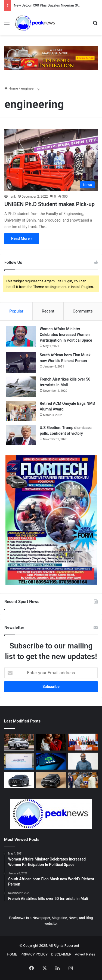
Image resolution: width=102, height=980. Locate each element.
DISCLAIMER (61, 954)
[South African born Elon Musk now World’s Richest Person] (21, 362)
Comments (83, 311)
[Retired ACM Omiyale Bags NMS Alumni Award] (21, 411)
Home (11, 88)
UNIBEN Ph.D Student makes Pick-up (50, 204)
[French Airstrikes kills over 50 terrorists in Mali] (21, 387)
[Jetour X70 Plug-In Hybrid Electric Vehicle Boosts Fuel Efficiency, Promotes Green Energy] (19, 780)
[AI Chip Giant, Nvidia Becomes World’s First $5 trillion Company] (51, 761)
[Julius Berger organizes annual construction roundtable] (19, 761)
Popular (16, 311)
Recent (48, 311)
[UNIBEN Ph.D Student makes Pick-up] (51, 160)
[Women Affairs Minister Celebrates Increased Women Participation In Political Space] (21, 336)
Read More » (22, 238)
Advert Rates (85, 954)
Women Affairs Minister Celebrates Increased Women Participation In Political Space (66, 335)
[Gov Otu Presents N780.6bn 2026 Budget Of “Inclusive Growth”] (83, 780)
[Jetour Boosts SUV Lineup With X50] (51, 780)
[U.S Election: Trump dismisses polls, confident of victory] (21, 435)
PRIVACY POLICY (34, 954)
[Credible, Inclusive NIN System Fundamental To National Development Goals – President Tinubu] (83, 742)
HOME (12, 954)
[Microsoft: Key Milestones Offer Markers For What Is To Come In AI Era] (83, 761)
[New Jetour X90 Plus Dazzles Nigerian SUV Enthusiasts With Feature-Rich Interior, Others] (19, 742)
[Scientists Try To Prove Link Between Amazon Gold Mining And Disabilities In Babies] (51, 742)
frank (12, 197)
